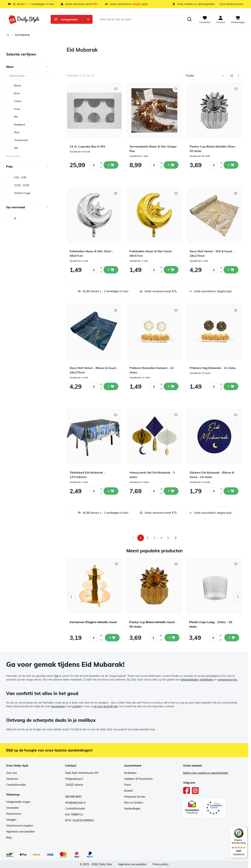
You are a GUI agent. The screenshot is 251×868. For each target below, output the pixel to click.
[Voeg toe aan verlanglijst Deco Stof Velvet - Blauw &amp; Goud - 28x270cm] (116, 310)
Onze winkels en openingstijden (196, 4)
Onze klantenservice (232, 4)
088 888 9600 (73, 797)
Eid (56, 676)
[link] (133, 538)
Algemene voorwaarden (20, 832)
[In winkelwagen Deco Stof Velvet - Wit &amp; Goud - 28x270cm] (231, 270)
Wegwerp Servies (135, 797)
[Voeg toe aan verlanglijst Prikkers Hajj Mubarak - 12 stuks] (236, 310)
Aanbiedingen (132, 809)
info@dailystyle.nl (75, 803)
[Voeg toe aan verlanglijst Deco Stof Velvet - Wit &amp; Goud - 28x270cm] (236, 194)
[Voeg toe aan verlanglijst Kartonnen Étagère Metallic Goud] (116, 564)
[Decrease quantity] (101, 167)
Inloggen (11, 820)
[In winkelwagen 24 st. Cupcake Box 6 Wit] (111, 165)
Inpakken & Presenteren (138, 779)
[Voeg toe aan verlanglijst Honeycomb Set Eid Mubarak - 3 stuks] (176, 415)
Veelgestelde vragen (18, 802)
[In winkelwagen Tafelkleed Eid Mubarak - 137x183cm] (111, 491)
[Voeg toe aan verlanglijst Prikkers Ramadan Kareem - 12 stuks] (176, 310)
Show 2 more (13, 156)
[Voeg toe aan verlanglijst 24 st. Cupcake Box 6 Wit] (116, 89)
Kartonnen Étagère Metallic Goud (93, 622)
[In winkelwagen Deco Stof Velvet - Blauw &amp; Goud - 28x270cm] (111, 386)
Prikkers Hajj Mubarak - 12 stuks (213, 368)
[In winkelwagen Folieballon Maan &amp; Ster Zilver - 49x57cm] (111, 270)
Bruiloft (128, 791)
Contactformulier (16, 785)
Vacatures (12, 779)
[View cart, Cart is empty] (238, 19)
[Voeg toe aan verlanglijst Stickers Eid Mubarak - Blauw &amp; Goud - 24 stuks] (236, 415)
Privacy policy (160, 864)
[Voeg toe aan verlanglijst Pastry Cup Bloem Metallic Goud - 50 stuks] (176, 564)
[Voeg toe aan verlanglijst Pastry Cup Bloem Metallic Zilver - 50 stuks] (236, 89)
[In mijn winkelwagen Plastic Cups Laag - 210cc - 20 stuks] (232, 638)
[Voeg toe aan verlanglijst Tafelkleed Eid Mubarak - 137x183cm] (116, 415)
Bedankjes (130, 773)
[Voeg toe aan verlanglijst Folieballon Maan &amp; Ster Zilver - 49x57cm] (116, 194)
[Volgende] (176, 538)
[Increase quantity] (101, 163)
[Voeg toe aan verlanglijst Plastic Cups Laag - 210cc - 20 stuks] (236, 564)
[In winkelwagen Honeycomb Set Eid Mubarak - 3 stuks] (171, 491)
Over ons (12, 773)
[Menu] (245, 829)
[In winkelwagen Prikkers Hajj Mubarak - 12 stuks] (231, 386)
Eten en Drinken (134, 803)
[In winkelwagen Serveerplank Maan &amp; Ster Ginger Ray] (171, 165)
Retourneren (14, 814)
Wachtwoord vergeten (20, 826)
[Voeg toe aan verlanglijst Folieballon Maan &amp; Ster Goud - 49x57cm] (176, 194)
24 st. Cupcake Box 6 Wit (87, 146)
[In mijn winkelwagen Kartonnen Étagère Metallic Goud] (112, 638)
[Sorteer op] (205, 76)
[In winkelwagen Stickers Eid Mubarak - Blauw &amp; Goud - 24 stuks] (231, 491)
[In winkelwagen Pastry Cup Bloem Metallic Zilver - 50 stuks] (231, 165)
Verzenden (13, 808)
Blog (9, 838)
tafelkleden (207, 680)
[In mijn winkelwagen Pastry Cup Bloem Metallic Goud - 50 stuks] (172, 638)
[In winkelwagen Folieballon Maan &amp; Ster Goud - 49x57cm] (171, 270)
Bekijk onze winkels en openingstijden (206, 773)
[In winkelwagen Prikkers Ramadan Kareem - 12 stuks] (171, 386)
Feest (127, 785)
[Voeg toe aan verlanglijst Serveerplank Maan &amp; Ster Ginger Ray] (176, 89)
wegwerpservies (227, 680)
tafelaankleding (190, 680)
